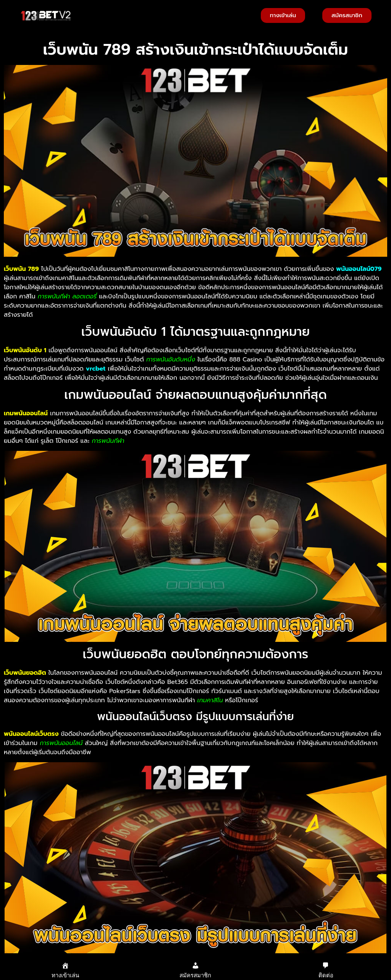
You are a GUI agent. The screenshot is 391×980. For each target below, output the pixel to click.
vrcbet (96, 369)
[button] (79, 15)
